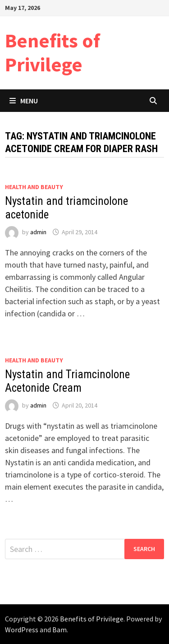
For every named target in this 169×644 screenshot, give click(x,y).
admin (38, 232)
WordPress (22, 630)
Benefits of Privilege (53, 52)
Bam (59, 630)
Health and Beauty (34, 187)
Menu (24, 101)
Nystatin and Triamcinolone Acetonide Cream (67, 381)
